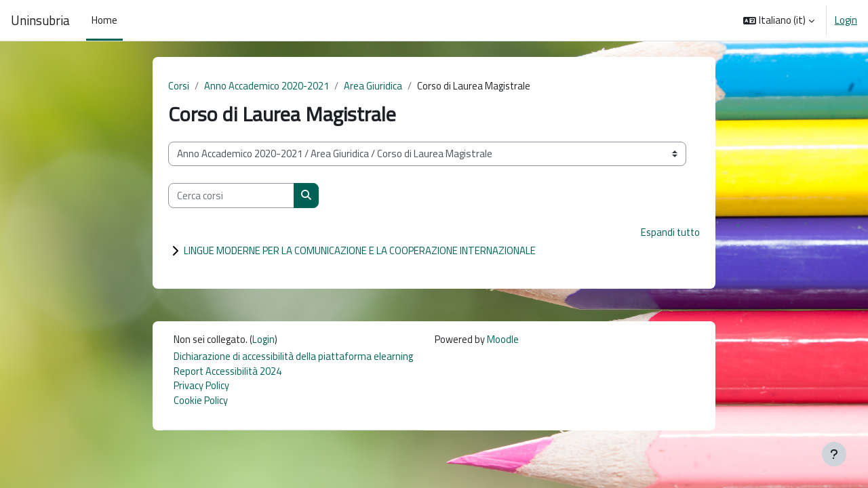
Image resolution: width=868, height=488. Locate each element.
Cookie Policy (201, 403)
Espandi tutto (669, 233)
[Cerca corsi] (231, 196)
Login (846, 20)
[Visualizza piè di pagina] (834, 454)
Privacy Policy (201, 388)
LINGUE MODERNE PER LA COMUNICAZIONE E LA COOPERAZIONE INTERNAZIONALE (360, 251)
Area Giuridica (374, 86)
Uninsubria (40, 20)
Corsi (179, 86)
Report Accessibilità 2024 (229, 372)
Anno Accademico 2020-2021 (268, 86)
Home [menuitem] (104, 20)
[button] (779, 20)
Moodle (507, 340)
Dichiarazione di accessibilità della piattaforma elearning (295, 358)
